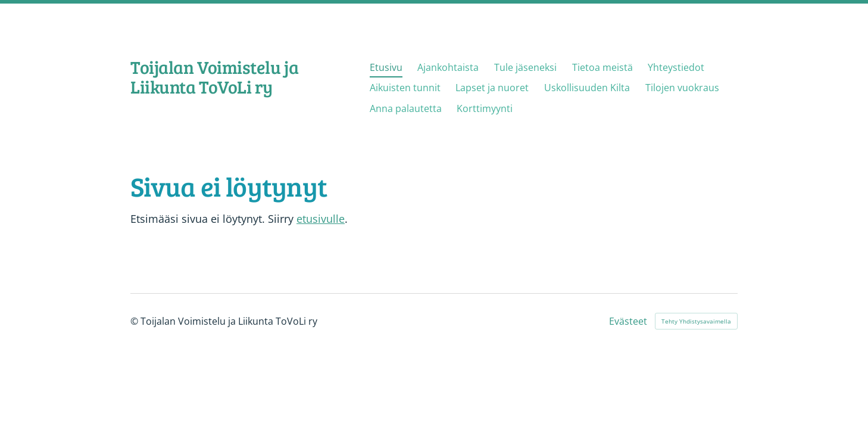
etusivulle (321, 219)
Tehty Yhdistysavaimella (696, 321)
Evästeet (628, 321)
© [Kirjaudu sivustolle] (135, 321)
